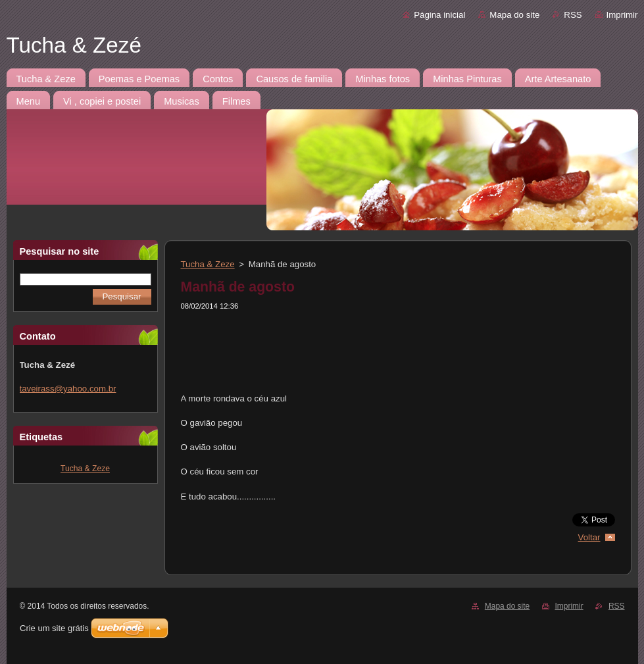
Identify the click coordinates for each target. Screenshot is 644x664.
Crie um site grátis (54, 628)
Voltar (589, 537)
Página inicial (439, 15)
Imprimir (622, 15)
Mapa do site (514, 15)
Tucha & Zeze (85, 469)
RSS (573, 15)
